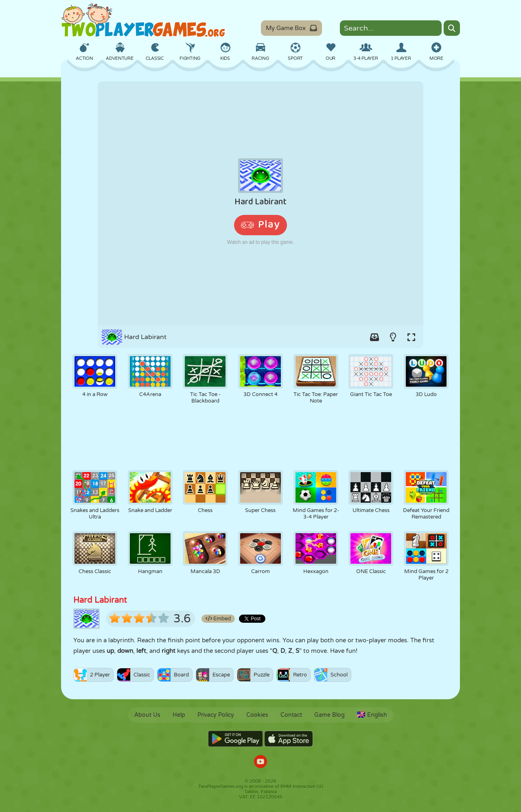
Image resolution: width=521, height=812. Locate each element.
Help (179, 715)
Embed (218, 619)
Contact (291, 715)
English (372, 715)
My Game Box (291, 28)
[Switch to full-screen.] (411, 337)
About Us (147, 715)
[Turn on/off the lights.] (393, 337)
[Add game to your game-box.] (374, 337)
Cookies (257, 715)
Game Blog (329, 715)
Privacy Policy (216, 715)
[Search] (452, 28)
